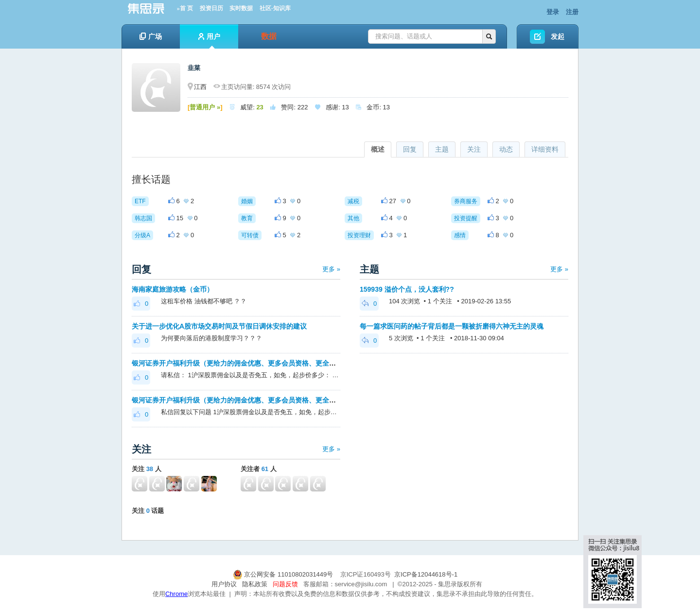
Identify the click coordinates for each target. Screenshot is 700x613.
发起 (558, 36)
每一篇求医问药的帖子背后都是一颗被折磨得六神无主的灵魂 (452, 326)
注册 (572, 12)
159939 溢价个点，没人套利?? (407, 289)
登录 (553, 12)
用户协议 (224, 584)
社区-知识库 (275, 8)
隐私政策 (255, 584)
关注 (474, 149)
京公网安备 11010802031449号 (284, 574)
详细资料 (545, 149)
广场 (151, 36)
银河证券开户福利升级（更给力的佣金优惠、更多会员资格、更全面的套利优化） (254, 363)
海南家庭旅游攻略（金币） (173, 289)
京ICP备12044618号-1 (426, 574)
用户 (209, 41)
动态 (506, 149)
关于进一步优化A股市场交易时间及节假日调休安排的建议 (219, 326)
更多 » (331, 269)
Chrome (176, 594)
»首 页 (185, 8)
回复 (410, 149)
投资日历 (211, 8)
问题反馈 (285, 584)
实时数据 (241, 8)
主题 (442, 149)
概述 (378, 149)
